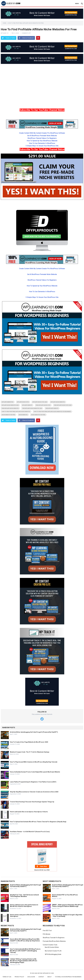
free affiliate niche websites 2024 (32, 408)
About (49, 977)
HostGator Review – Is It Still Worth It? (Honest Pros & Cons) (30, 832)
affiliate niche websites (58, 402)
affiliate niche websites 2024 (10, 405)
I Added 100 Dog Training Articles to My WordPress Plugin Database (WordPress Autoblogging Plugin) (24, 961)
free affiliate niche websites (10, 408)
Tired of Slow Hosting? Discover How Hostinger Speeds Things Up (32, 802)
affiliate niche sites (23, 402)
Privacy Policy (19, 977)
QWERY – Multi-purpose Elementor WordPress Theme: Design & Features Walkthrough (67, 906)
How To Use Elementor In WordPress (42, 143)
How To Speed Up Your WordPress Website (42, 141)
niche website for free (8, 415)
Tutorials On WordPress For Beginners (68, 977)
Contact (41, 977)
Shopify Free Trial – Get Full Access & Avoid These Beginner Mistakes (24, 896)
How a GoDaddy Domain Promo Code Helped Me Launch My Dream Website (35, 772)
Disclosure (31, 977)
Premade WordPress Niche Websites (54, 941)
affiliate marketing (8, 402)
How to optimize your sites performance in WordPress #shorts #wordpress (24, 906)
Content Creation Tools (50, 945)
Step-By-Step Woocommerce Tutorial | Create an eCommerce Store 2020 (34, 792)
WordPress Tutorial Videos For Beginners (42, 138)
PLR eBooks (47, 934)
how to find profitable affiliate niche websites (16, 412)
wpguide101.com (48, 973)
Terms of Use (7, 977)
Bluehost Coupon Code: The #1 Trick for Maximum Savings (30, 752)
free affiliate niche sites (43, 405)
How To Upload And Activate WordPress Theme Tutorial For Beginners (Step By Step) (38, 822)
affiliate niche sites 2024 (40, 402)
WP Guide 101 (5, 33)
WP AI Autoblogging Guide (53, 954)
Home (4, 23)
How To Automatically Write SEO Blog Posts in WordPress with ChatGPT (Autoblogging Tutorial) (25, 951)
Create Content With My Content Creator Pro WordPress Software (42, 133)
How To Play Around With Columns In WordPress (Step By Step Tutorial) (34, 762)
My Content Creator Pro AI (53, 951)
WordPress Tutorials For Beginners (54, 938)
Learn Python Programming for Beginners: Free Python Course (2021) (33, 782)
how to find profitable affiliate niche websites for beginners (52, 412)
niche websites (23, 415)
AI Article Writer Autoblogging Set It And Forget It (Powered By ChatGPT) (34, 732)
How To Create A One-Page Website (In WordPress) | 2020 (29, 742)
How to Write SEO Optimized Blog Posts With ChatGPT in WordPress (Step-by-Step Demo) (25, 940)
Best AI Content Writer (52, 947)
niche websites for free (38, 415)
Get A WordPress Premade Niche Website (42, 136)
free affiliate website (52, 408)
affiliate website (27, 405)
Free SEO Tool (47, 931)
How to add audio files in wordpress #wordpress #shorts (29, 812)
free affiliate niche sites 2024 (63, 405)
